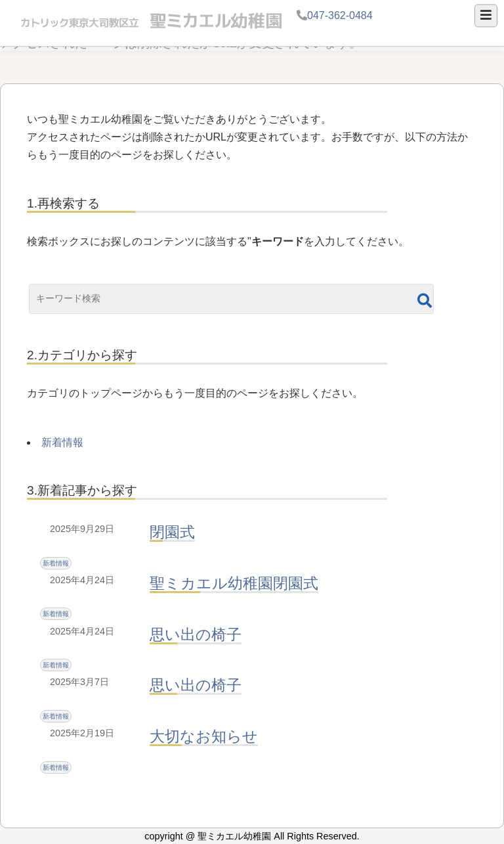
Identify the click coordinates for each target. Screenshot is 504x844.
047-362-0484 (340, 15)
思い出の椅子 (196, 634)
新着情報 (62, 442)
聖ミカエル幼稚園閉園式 (234, 583)
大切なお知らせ (204, 736)
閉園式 (172, 532)
